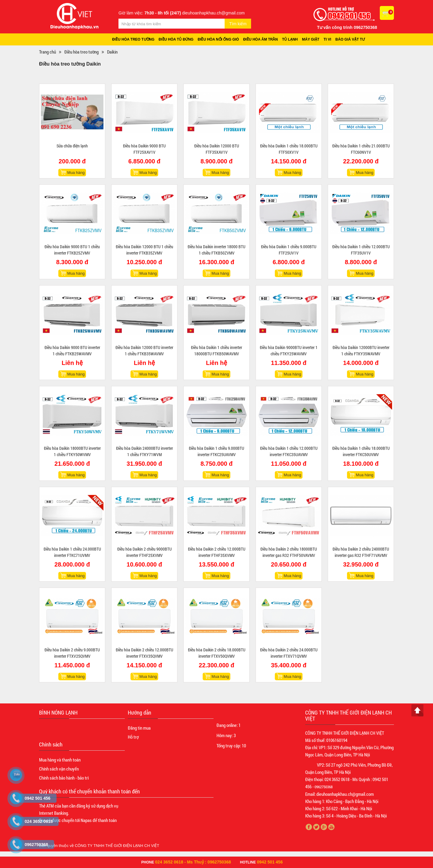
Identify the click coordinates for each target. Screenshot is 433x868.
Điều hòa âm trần (261, 39)
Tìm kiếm (238, 24)
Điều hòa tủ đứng (176, 39)
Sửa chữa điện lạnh (72, 146)
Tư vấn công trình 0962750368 (347, 27)
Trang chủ (48, 52)
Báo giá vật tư (350, 39)
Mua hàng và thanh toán (60, 760)
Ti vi (327, 39)
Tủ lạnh (290, 39)
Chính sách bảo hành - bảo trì (64, 778)
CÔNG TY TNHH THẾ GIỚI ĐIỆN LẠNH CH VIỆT (117, 846)
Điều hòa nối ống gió (218, 39)
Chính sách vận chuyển (59, 769)
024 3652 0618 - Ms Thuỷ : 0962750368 (193, 862)
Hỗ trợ (133, 737)
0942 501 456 (270, 862)
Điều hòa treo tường (133, 39)
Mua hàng (76, 173)
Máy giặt (311, 39)
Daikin (112, 52)
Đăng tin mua (139, 728)
